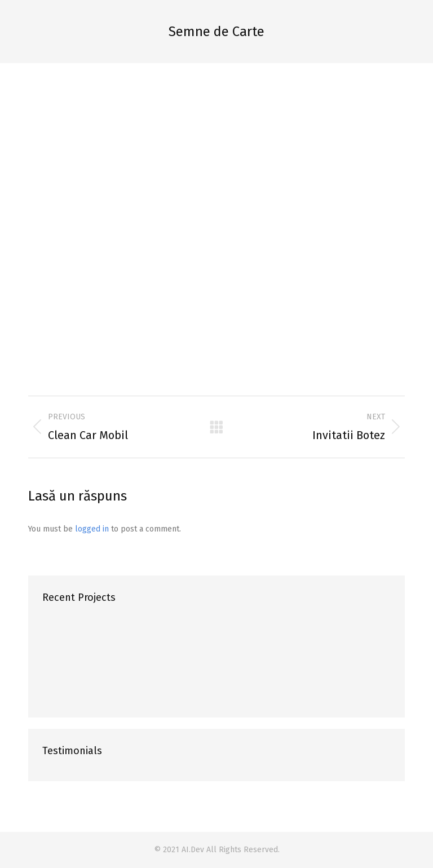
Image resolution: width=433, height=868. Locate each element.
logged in (92, 529)
